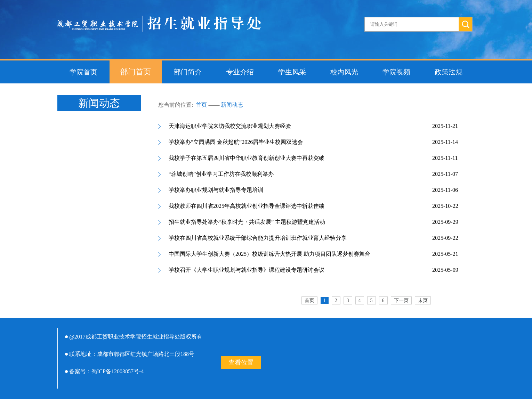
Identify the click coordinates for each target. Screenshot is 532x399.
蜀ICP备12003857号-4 (118, 371)
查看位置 (241, 363)
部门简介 (188, 72)
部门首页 (136, 72)
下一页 (401, 300)
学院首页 (83, 72)
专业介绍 (240, 72)
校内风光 (344, 72)
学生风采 (292, 72)
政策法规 (449, 72)
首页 (201, 105)
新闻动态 (232, 105)
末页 (423, 300)
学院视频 (396, 72)
